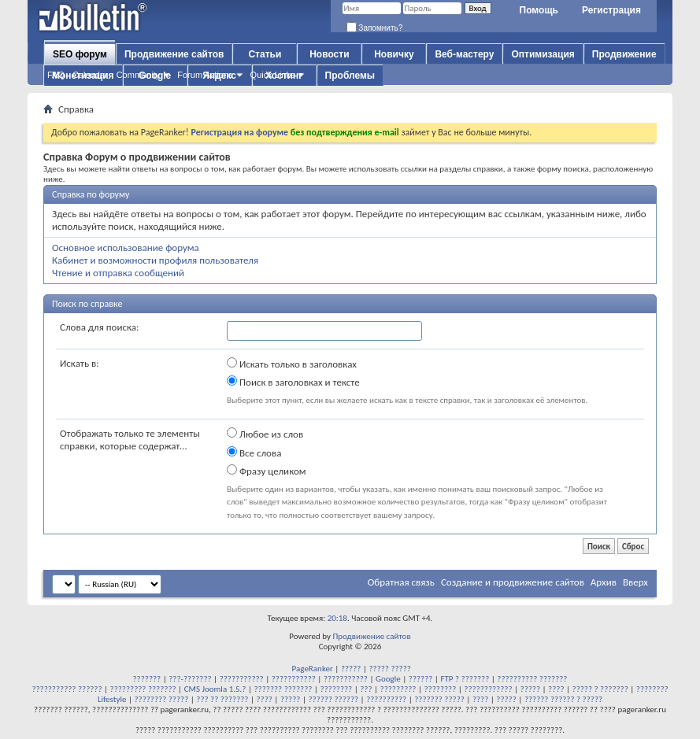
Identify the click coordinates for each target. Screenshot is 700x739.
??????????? (242, 679)
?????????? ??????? (532, 679)
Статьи (265, 54)
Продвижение (624, 54)
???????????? (488, 689)
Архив (604, 582)
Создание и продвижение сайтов (513, 582)
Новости (329, 54)
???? (556, 689)
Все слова (254, 453)
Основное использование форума (126, 248)
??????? (147, 679)
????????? (398, 689)
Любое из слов (265, 434)
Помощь (539, 10)
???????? (336, 689)
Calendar (90, 75)
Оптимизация (543, 54)
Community (139, 75)
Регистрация (611, 10)
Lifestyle (112, 699)
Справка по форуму (91, 194)
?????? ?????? (333, 699)
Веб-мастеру (464, 54)
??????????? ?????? (67, 689)
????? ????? (389, 669)
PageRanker (313, 669)
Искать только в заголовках (292, 364)
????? (351, 669)
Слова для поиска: (100, 327)
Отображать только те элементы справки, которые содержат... (130, 440)
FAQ (56, 75)
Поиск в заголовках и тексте (293, 382)
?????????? (386, 699)
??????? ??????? (283, 689)
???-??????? (190, 679)
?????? (421, 679)
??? (366, 689)
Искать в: (80, 363)
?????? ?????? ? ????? (563, 699)
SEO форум (80, 54)
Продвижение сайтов (174, 54)
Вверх (635, 582)
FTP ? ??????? (465, 679)
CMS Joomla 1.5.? (215, 689)
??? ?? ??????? (222, 699)
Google (388, 679)
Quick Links (273, 75)
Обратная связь (401, 582)
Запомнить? (375, 28)
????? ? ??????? (600, 689)
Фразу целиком (267, 471)
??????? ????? (439, 699)
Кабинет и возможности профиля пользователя (155, 260)
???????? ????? (161, 699)
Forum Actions (205, 75)
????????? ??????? (143, 689)
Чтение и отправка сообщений (118, 273)
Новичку (394, 54)
